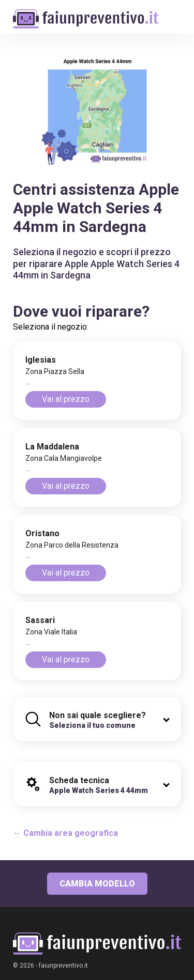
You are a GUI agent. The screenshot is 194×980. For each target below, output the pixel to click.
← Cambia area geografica (65, 833)
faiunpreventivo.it (63, 966)
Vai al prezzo (66, 399)
